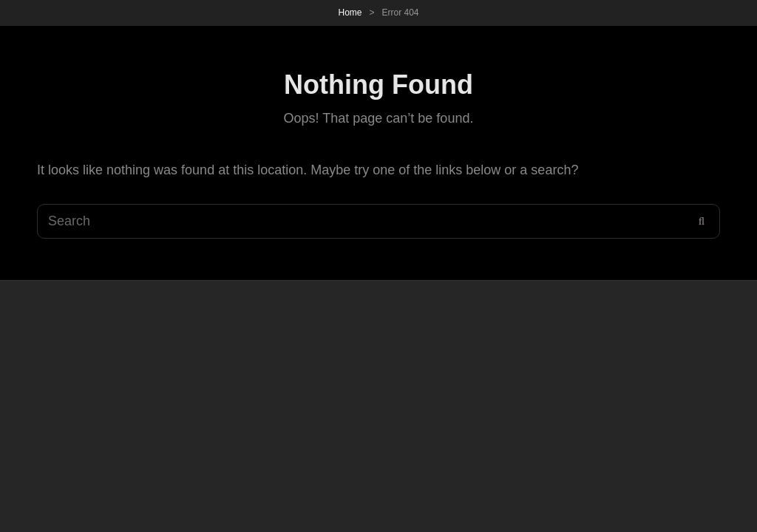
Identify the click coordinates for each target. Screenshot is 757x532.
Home (350, 13)
